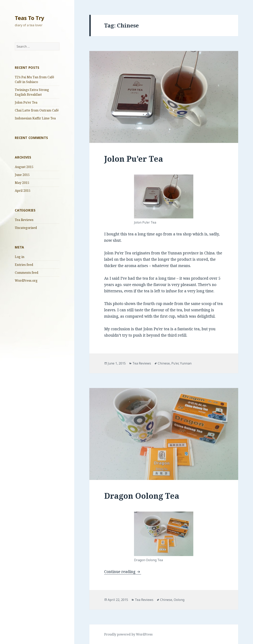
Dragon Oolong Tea (142, 496)
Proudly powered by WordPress (128, 634)
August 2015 (24, 167)
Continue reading (123, 572)
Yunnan (186, 363)
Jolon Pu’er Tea (26, 102)
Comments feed (27, 273)
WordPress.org (26, 280)
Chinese (164, 363)
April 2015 (23, 191)
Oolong (179, 600)
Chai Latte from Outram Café (37, 110)
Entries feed (24, 265)
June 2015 (22, 175)
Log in (20, 257)
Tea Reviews (24, 220)
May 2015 (22, 183)
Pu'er (175, 363)
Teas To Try (29, 18)
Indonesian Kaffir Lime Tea (35, 118)
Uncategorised (26, 228)
